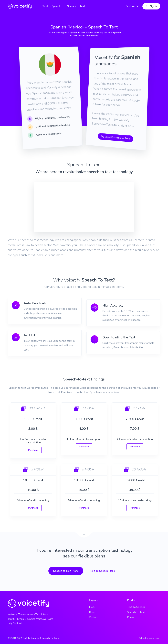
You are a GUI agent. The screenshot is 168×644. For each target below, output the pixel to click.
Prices (131, 617)
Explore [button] (130, 6)
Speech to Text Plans (66, 571)
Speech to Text (76, 6)
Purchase (33, 450)
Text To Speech (136, 607)
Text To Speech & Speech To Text (40, 638)
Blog (92, 612)
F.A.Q (92, 607)
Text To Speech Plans (102, 571)
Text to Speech (52, 6)
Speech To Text (136, 612)
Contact (93, 617)
